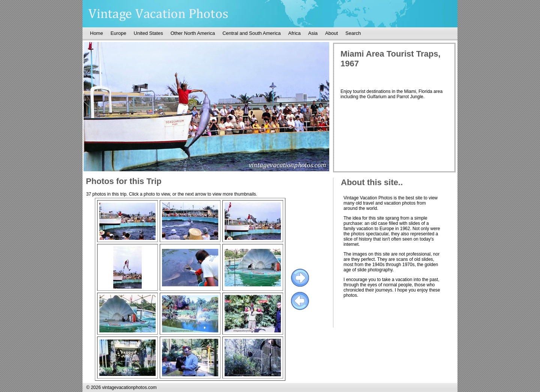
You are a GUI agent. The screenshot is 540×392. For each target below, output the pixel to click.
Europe (118, 33)
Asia (313, 33)
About (331, 33)
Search (353, 33)
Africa (295, 33)
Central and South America (251, 33)
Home (97, 33)
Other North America (193, 33)
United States (148, 33)
